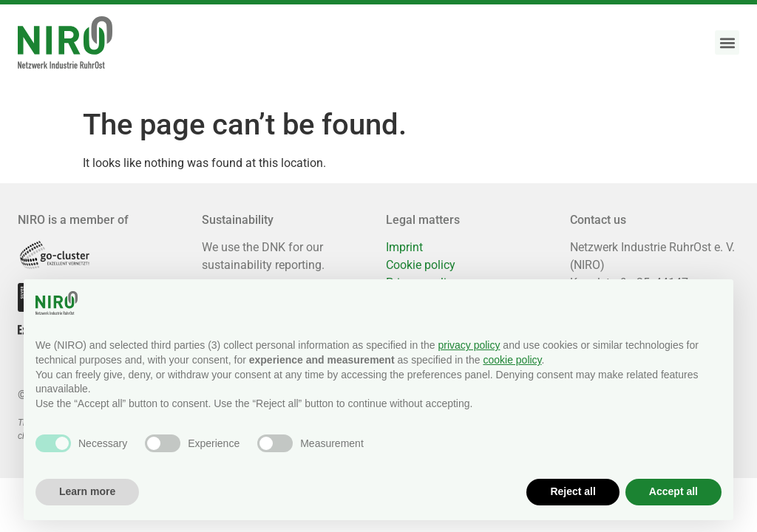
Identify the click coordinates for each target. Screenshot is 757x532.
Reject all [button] (573, 491)
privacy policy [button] (469, 345)
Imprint (404, 247)
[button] (727, 42)
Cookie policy (421, 265)
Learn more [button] (87, 491)
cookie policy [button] (512, 360)
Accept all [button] (673, 491)
